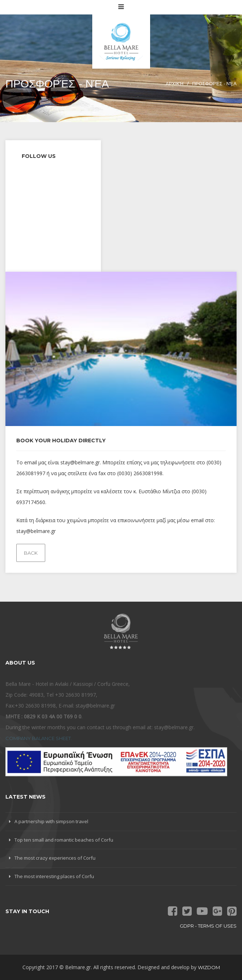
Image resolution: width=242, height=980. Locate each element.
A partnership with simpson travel (51, 821)
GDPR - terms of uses (208, 926)
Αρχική (175, 83)
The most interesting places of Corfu (54, 876)
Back (31, 553)
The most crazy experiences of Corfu (55, 858)
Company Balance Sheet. (39, 738)
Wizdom (209, 967)
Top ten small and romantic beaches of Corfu (64, 840)
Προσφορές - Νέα (214, 83)
